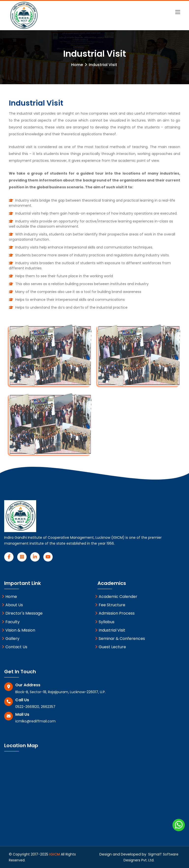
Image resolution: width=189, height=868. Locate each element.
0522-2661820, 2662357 (35, 707)
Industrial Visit (110, 630)
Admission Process (115, 613)
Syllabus (105, 622)
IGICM (55, 854)
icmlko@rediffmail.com (35, 721)
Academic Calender (116, 597)
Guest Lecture (110, 647)
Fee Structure (110, 605)
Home (77, 65)
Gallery (11, 639)
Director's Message (22, 613)
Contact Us (15, 647)
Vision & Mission (18, 630)
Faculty (11, 622)
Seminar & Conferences (120, 639)
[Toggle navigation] (178, 9)
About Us (12, 605)
